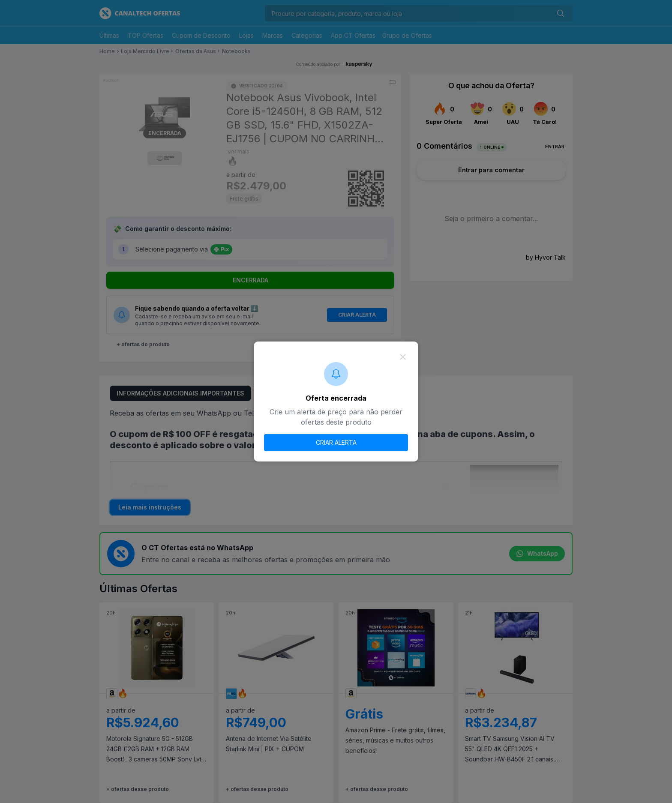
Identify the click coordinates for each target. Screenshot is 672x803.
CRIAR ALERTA (336, 442)
